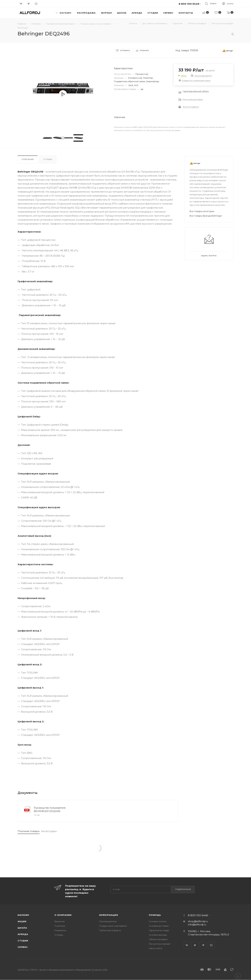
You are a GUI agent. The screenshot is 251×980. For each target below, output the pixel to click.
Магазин (23, 915)
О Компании (63, 915)
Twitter (195, 945)
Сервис (23, 947)
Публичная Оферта (110, 930)
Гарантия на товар (159, 930)
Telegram (203, 945)
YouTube (211, 945)
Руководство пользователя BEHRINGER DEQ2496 (50, 810)
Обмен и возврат (158, 939)
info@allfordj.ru (197, 925)
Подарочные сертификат (113, 926)
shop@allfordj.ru (198, 921)
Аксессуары (49, 831)
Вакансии (60, 921)
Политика (60, 926)
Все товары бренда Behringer (206, 216)
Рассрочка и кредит (160, 944)
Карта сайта (156, 948)
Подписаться (183, 889)
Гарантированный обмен (196, 91)
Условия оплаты (158, 921)
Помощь (155, 915)
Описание (28, 159)
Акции (22, 921)
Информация (109, 915)
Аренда (23, 934)
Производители (108, 921)
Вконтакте (187, 945)
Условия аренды (158, 935)
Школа (22, 928)
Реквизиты (60, 930)
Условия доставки (159, 926)
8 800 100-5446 (198, 915)
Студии (23, 941)
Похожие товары (29, 831)
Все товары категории (202, 211)
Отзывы (48, 159)
